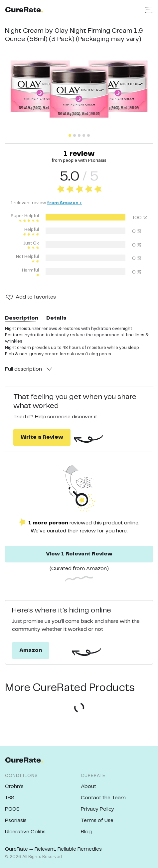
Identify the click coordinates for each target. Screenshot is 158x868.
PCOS (12, 809)
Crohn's (14, 786)
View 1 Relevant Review (79, 554)
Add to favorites (36, 297)
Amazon (31, 650)
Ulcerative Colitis (25, 832)
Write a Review (42, 437)
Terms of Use (97, 820)
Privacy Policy (97, 809)
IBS (10, 798)
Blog (86, 832)
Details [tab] (56, 318)
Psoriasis (16, 820)
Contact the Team (103, 798)
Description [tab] (22, 318)
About (88, 786)
